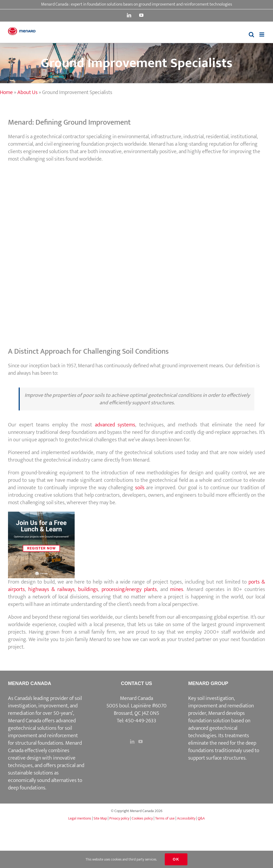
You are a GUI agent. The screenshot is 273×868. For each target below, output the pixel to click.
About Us (27, 92)
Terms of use (165, 818)
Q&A (201, 818)
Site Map (100, 818)
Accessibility (186, 818)
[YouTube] (140, 741)
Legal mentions (80, 818)
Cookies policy (142, 818)
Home (6, 92)
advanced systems (115, 425)
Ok (176, 859)
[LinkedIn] (132, 741)
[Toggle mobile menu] (262, 34)
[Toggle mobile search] (251, 34)
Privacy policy (119, 818)
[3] (41, 514)
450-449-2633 (141, 721)
